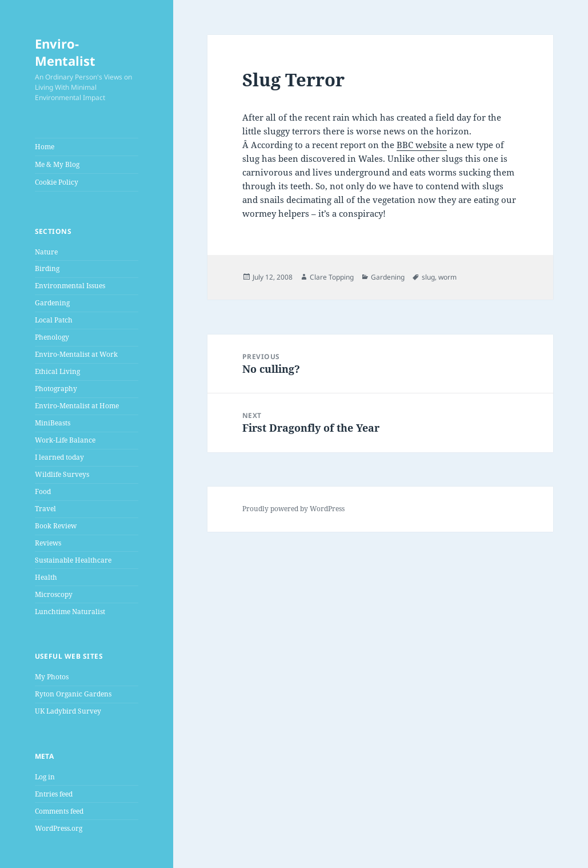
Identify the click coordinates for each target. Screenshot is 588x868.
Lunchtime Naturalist (70, 612)
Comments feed (59, 811)
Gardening (52, 303)
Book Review (56, 526)
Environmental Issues (70, 286)
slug (428, 277)
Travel (45, 509)
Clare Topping (332, 277)
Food (43, 491)
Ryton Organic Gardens (73, 694)
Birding (47, 268)
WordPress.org (59, 828)
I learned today (59, 457)
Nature (46, 252)
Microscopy (54, 594)
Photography (56, 389)
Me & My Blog (57, 164)
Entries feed (54, 794)
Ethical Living (57, 371)
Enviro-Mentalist (65, 52)
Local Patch (54, 320)
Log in (45, 777)
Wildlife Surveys (62, 474)
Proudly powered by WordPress (293, 509)
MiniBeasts (53, 423)
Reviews (48, 543)
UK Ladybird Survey (68, 711)
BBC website (422, 145)
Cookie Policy (57, 182)
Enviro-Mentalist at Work (76, 354)
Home (45, 147)
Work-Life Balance (65, 440)
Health (46, 577)
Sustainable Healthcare (73, 560)
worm (447, 277)
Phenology (52, 337)
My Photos (52, 677)
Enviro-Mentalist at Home (77, 406)
